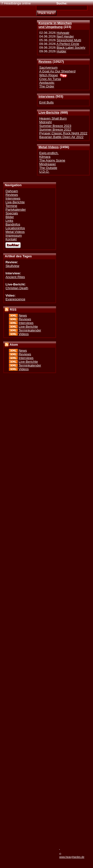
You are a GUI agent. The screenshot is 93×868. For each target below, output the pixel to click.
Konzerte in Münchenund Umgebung (55, 25)
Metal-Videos (49, 147)
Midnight (45, 122)
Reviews (45, 62)
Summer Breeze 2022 (55, 130)
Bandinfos (13, 224)
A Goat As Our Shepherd (57, 71)
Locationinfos (15, 228)
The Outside (48, 168)
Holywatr (63, 33)
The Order (47, 86)
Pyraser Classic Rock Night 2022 (63, 133)
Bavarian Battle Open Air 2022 (61, 137)
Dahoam (12, 191)
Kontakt (11, 239)
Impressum (14, 235)
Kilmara (45, 157)
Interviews (46, 96)
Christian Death (17, 288)
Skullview (12, 266)
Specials (12, 213)
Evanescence (15, 299)
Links (9, 221)
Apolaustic (47, 83)
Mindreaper (47, 164)
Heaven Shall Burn (53, 118)
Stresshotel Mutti (69, 40)
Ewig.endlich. (49, 153)
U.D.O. (44, 172)
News (23, 315)
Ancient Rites (15, 277)
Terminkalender (30, 330)
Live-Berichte (49, 112)
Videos (24, 334)
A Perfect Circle (68, 44)
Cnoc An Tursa (50, 79)
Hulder (61, 51)
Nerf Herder (65, 36)
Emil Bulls (46, 102)
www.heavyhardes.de (72, 857)
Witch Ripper (49, 75)
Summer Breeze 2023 (55, 126)
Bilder (10, 217)
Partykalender (16, 210)
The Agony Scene (52, 160)
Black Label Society (71, 48)
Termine (11, 206)
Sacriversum (48, 68)
